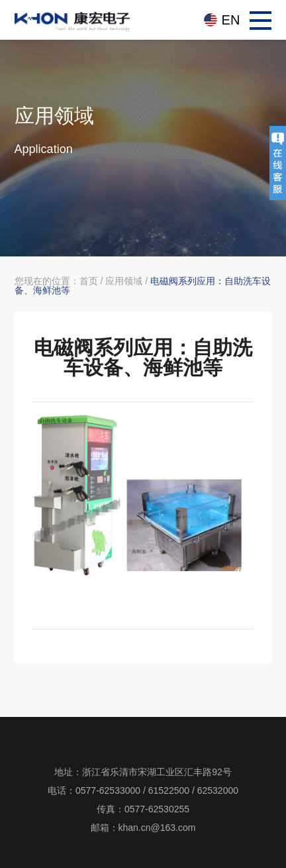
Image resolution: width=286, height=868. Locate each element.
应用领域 (124, 281)
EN (231, 20)
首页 (89, 281)
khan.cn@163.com (157, 828)
